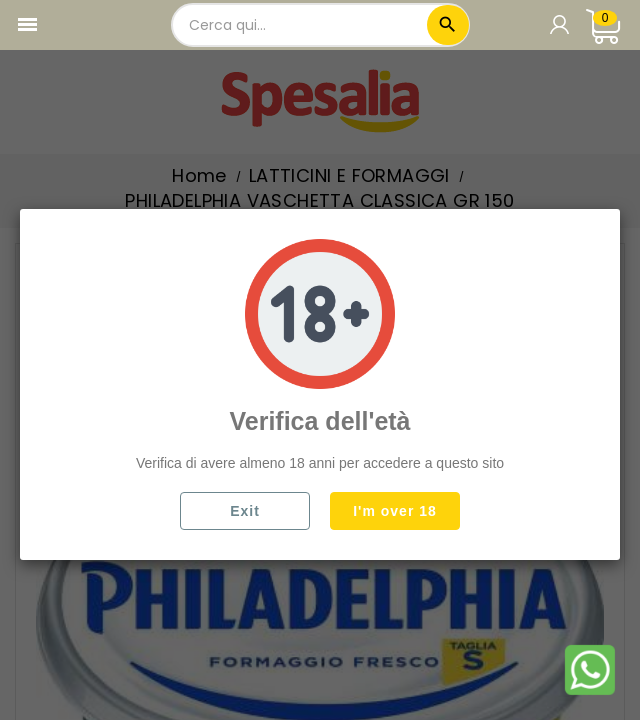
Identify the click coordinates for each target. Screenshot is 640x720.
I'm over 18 (395, 511)
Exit (245, 511)
